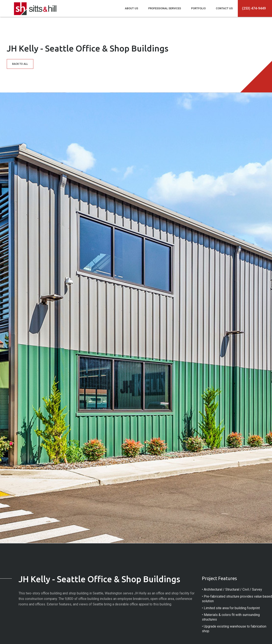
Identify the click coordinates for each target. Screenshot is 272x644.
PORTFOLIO (198, 8)
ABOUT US (131, 8)
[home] (35, 8)
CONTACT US (224, 8)
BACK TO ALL (20, 64)
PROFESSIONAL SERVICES (165, 8)
